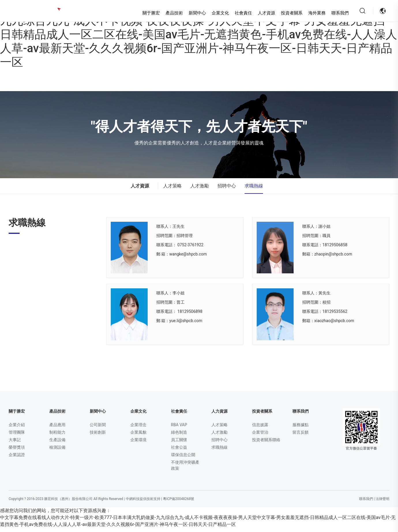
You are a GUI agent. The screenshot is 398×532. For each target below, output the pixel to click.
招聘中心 (227, 190)
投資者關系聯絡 (266, 444)
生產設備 (57, 444)
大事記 (15, 444)
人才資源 (260, 13)
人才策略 (172, 190)
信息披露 (260, 429)
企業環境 (138, 444)
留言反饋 (301, 436)
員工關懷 (179, 444)
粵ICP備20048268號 (179, 503)
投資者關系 (285, 13)
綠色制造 (179, 436)
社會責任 (237, 13)
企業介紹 (17, 429)
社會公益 (179, 451)
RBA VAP (179, 429)
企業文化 (214, 13)
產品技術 (168, 13)
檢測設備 (57, 451)
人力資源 (219, 415)
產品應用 (57, 429)
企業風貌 (138, 436)
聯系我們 (333, 13)
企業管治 (260, 436)
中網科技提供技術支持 (143, 503)
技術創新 (98, 436)
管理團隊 (17, 436)
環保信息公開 (183, 459)
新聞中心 (191, 13)
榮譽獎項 (17, 451)
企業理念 (138, 429)
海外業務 (310, 13)
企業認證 (17, 459)
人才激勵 (200, 190)
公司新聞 (98, 429)
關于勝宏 (144, 13)
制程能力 (57, 436)
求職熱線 (254, 190)
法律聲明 (382, 503)
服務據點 (301, 429)
